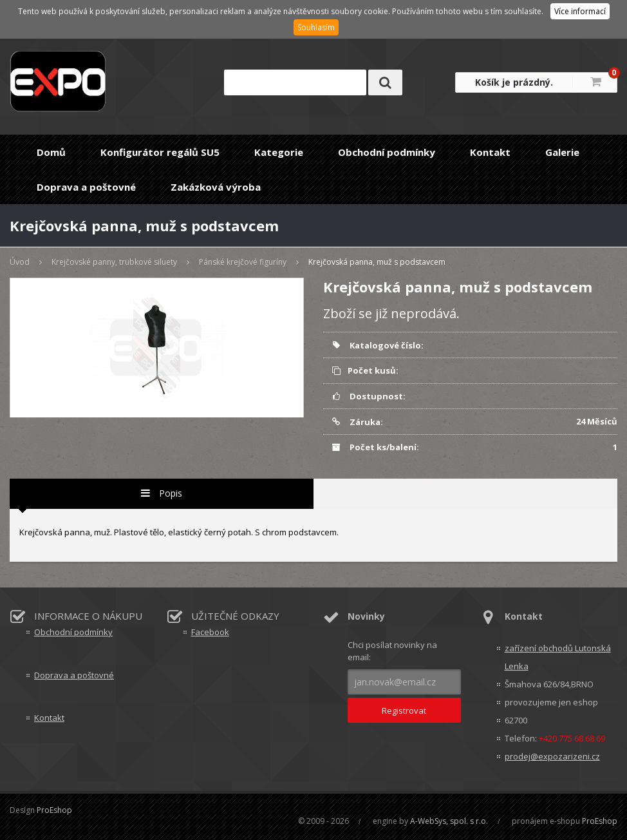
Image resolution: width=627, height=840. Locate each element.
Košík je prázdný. (514, 82)
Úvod (20, 262)
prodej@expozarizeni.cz (552, 756)
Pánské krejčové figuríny (243, 262)
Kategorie (279, 152)
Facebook (210, 632)
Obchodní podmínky (387, 152)
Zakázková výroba (216, 187)
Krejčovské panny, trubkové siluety (114, 262)
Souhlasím (316, 27)
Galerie (562, 152)
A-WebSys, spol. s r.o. (449, 821)
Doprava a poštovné (86, 187)
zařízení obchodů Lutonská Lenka (558, 657)
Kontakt (490, 152)
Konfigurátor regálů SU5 (160, 152)
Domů (51, 152)
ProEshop (54, 810)
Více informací (580, 11)
